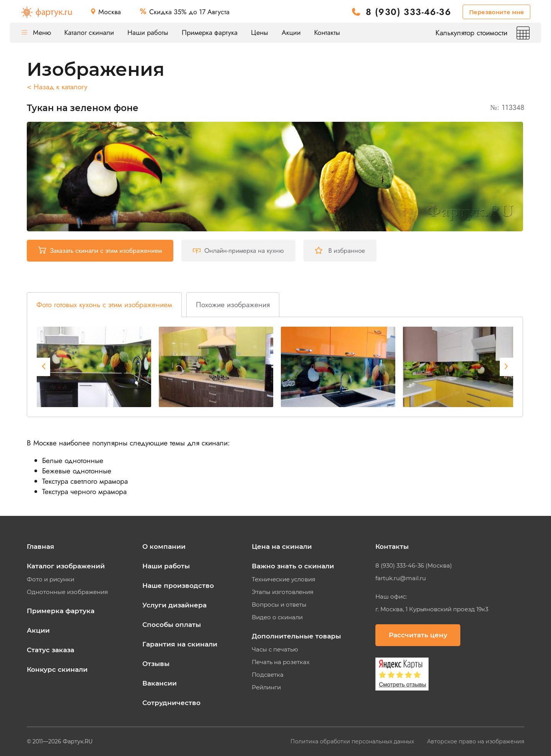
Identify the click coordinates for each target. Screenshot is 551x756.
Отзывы (156, 664)
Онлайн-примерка (238, 250)
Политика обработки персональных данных (353, 741)
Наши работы (148, 33)
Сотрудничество (171, 703)
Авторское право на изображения (476, 741)
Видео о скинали (277, 617)
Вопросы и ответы (279, 605)
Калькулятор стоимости (483, 33)
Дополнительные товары (296, 636)
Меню (36, 33)
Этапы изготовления (283, 592)
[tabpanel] (94, 367)
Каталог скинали (89, 33)
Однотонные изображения (67, 592)
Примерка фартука (210, 33)
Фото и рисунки (51, 579)
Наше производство (178, 586)
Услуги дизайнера (174, 605)
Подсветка (268, 675)
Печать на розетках (281, 662)
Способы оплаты (172, 625)
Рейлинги (266, 687)
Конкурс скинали (57, 669)
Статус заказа (51, 650)
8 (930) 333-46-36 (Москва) (414, 566)
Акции (291, 33)
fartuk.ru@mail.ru (401, 578)
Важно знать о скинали (293, 566)
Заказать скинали (100, 250)
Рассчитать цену (418, 635)
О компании (164, 547)
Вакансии (160, 683)
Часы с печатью (275, 650)
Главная (41, 547)
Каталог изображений (66, 566)
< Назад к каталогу (57, 87)
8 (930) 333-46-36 (408, 12)
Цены (260, 33)
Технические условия (284, 579)
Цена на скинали (282, 547)
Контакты (327, 33)
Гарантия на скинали (180, 644)
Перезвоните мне (497, 12)
